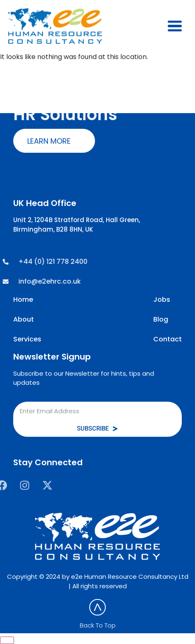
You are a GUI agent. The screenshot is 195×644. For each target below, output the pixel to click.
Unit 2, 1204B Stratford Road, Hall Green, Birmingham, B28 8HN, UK (77, 225)
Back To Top (98, 625)
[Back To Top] (97, 607)
